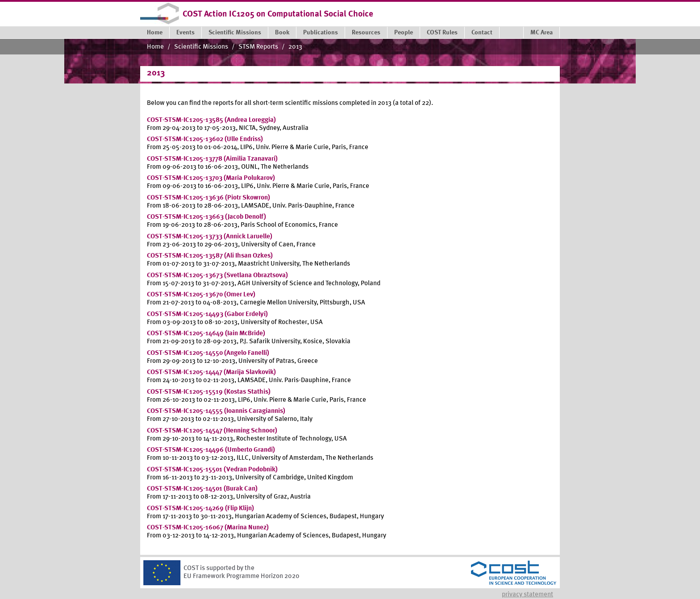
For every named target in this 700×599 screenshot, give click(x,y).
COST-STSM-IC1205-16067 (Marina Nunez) (208, 528)
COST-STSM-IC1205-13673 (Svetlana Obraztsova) (217, 276)
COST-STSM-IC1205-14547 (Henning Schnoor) (212, 431)
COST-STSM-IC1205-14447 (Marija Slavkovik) (211, 372)
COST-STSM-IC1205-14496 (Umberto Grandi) (211, 450)
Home (155, 47)
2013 (295, 47)
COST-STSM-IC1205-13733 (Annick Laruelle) (210, 237)
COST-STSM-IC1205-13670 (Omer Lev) (201, 295)
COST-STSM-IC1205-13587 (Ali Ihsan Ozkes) (210, 256)
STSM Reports (258, 47)
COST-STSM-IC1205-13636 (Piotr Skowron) (208, 198)
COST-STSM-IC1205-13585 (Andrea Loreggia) (211, 120)
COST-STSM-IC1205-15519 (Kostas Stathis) (209, 392)
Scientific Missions (201, 47)
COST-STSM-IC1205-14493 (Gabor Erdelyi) (207, 314)
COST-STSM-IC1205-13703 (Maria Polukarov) (211, 178)
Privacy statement (527, 595)
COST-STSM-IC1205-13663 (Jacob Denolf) (206, 217)
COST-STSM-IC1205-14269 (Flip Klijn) (200, 509)
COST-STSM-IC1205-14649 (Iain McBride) (206, 334)
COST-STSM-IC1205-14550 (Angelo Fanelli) (208, 353)
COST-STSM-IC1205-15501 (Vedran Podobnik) (212, 470)
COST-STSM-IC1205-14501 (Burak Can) (202, 489)
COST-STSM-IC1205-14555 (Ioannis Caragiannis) (216, 411)
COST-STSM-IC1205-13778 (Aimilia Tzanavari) (212, 159)
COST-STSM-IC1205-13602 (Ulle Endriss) (205, 139)
